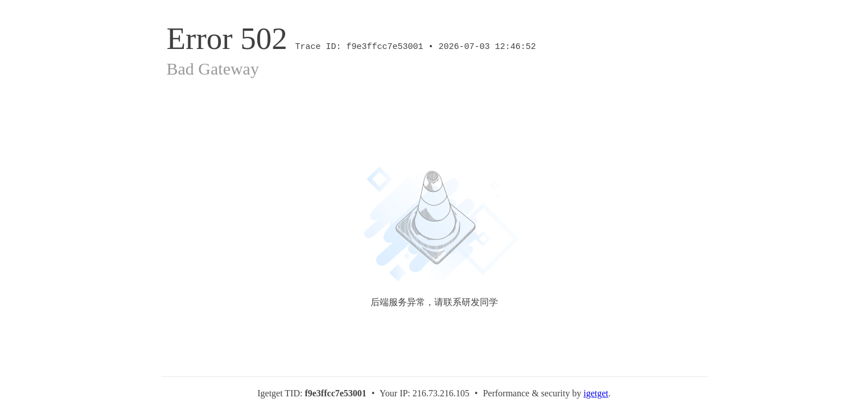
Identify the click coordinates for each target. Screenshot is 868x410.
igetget (596, 393)
